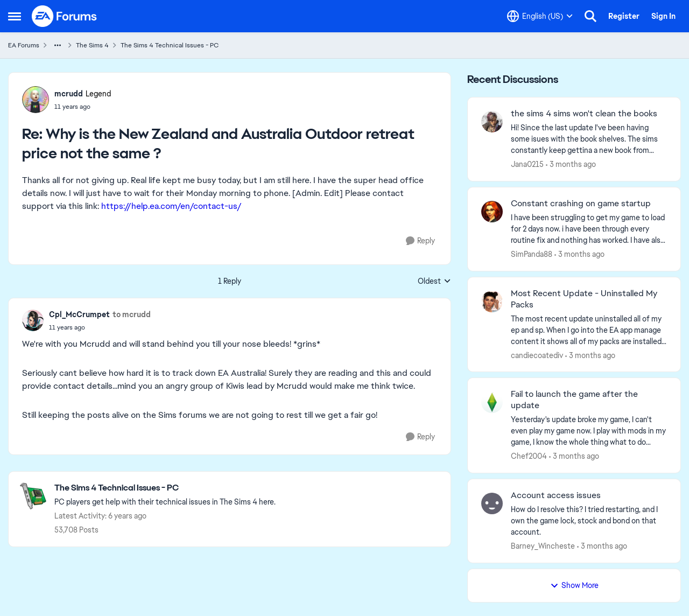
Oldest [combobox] (434, 282)
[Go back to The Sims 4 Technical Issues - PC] (165, 488)
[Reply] (420, 241)
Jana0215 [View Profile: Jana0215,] (527, 164)
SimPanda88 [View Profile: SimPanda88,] (532, 254)
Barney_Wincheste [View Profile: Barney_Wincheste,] (543, 546)
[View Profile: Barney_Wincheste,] (492, 503)
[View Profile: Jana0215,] (492, 122)
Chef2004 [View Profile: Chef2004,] (529, 456)
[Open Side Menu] (15, 16)
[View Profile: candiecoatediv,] (492, 302)
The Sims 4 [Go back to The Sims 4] (92, 45)
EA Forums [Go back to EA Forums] (24, 45)
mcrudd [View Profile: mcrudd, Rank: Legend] (69, 94)
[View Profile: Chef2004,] (492, 402)
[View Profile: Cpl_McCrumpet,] (33, 320)
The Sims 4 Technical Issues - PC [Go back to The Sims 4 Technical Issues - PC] (170, 45)
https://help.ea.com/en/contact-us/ (171, 206)
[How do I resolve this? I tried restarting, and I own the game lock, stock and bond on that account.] (589, 521)
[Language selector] (540, 16)
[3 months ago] (571, 164)
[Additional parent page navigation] (58, 45)
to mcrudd (132, 314)
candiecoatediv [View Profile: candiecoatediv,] (537, 355)
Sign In (663, 16)
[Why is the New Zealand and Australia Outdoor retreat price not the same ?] (83, 107)
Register (624, 16)
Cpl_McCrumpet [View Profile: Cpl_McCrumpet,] (79, 314)
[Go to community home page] (65, 16)
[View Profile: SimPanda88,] (492, 212)
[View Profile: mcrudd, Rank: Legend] (36, 100)
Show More (574, 585)
